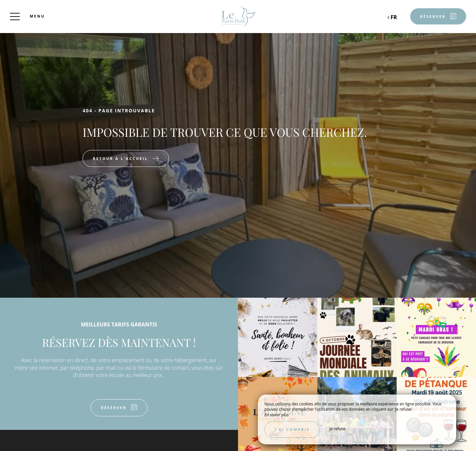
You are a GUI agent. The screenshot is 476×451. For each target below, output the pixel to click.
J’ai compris (292, 429)
